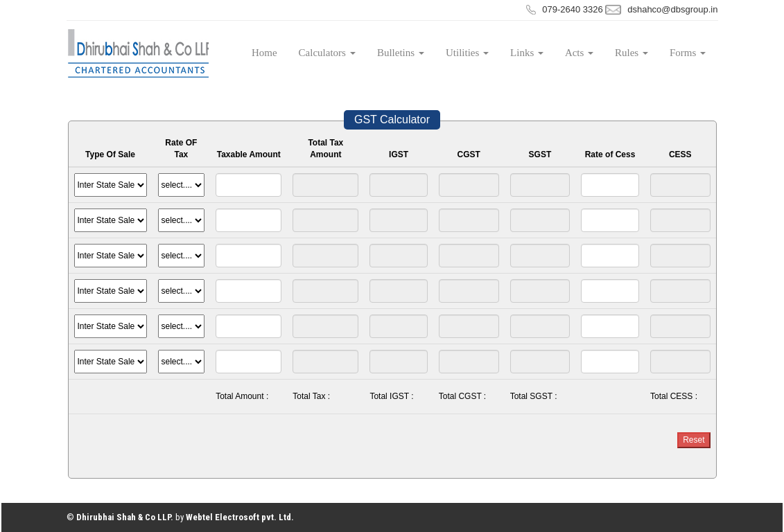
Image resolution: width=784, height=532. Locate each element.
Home (264, 53)
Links (527, 53)
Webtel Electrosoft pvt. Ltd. (240, 517)
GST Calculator (392, 119)
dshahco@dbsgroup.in (672, 9)
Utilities (467, 53)
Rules (631, 53)
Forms (688, 53)
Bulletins (401, 53)
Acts (579, 53)
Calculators (327, 53)
